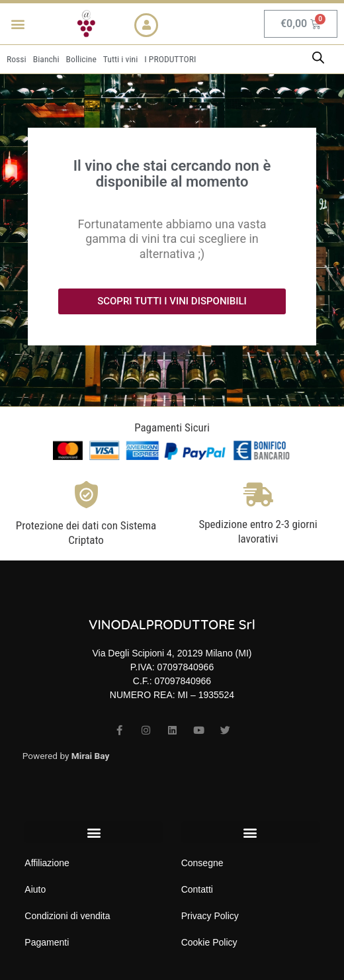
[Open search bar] (318, 58)
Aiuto (35, 889)
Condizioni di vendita (67, 916)
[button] (18, 24)
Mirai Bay (91, 756)
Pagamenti (47, 942)
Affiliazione (47, 863)
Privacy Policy (210, 916)
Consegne (202, 863)
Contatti (197, 889)
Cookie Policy (209, 942)
